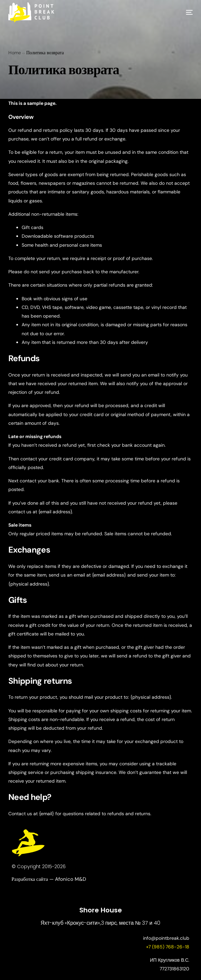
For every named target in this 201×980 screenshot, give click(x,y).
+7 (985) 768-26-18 (168, 947)
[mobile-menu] (183, 12)
